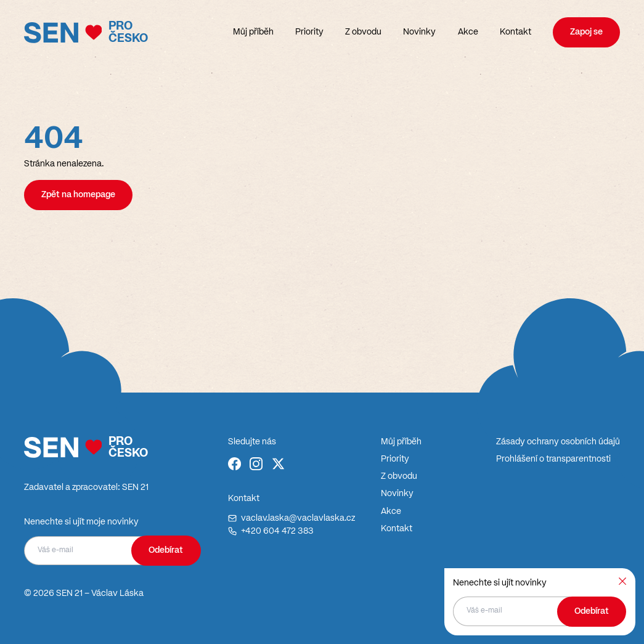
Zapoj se (586, 32)
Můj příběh (253, 32)
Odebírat (166, 550)
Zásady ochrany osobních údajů (558, 442)
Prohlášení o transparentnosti (553, 459)
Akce (468, 32)
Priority (309, 32)
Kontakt (516, 32)
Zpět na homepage (78, 195)
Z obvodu (363, 32)
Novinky (419, 32)
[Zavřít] (622, 581)
